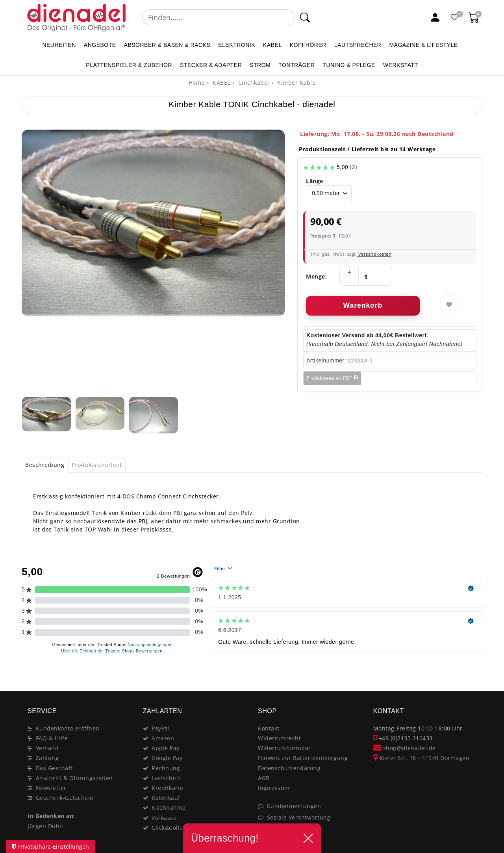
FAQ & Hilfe (52, 738)
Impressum (274, 788)
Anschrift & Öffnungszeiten (74, 778)
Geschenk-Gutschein (65, 798)
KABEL (272, 45)
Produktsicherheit (97, 465)
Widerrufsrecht (279, 738)
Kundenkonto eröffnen (68, 728)
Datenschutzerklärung (289, 768)
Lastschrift (167, 778)
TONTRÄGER (296, 65)
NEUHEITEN (59, 45)
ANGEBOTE (100, 45)
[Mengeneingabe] (366, 277)
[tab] (45, 465)
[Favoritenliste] (455, 17)
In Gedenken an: (51, 816)
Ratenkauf (166, 798)
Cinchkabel (253, 83)
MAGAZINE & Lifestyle (423, 45)
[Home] (197, 83)
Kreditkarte (168, 788)
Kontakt (269, 728)
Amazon (163, 738)
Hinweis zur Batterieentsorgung (303, 758)
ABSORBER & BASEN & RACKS (167, 45)
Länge (315, 181)
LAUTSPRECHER (358, 45)
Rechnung (166, 768)
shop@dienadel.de (405, 748)
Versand (47, 748)
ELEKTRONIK (237, 45)
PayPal (161, 728)
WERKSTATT (401, 65)
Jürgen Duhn (45, 826)
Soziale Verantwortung (299, 817)
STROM (260, 65)
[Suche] (305, 17)
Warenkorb (363, 305)
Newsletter (51, 788)
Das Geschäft (54, 768)
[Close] (473, 674)
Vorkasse (164, 818)
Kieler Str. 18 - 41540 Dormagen (422, 758)
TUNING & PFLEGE (349, 65)
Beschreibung (45, 465)
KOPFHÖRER (308, 45)
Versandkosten (374, 254)
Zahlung (47, 758)
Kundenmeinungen (294, 806)
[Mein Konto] (435, 17)
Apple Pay (166, 748)
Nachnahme (169, 807)
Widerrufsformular (284, 748)
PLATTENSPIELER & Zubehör (129, 65)
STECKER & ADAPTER (211, 65)
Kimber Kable (296, 83)
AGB (264, 778)
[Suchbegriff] (218, 17)
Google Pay (167, 758)
